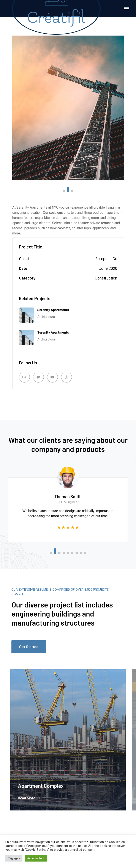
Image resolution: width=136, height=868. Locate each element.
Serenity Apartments (53, 310)
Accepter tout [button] (36, 858)
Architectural (46, 317)
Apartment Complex (41, 786)
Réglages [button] (14, 858)
